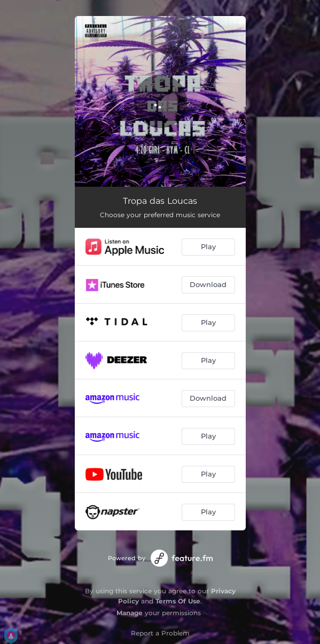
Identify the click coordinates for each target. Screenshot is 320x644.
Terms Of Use (178, 601)
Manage (130, 613)
